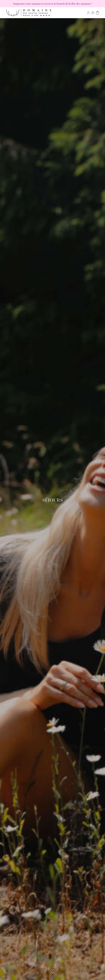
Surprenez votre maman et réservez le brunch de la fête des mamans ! (52, 4)
